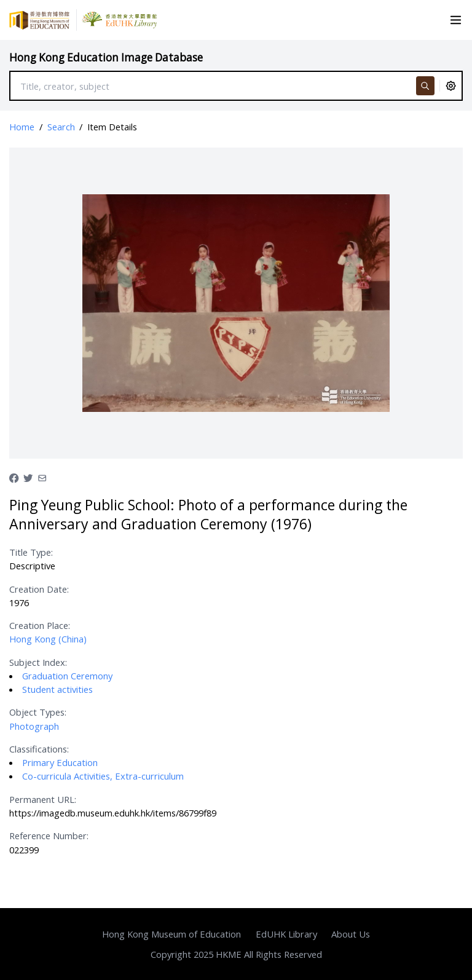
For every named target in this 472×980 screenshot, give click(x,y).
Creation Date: (39, 589)
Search (61, 127)
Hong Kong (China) (48, 639)
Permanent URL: (43, 799)
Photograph (34, 726)
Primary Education (60, 762)
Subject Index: (38, 662)
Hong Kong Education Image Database (106, 57)
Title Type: (31, 552)
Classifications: (39, 749)
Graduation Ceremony (67, 676)
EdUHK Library (286, 934)
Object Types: (38, 712)
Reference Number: (49, 836)
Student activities (57, 689)
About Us (351, 934)
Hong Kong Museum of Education (171, 934)
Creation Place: (40, 625)
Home (22, 127)
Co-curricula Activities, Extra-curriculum (103, 776)
